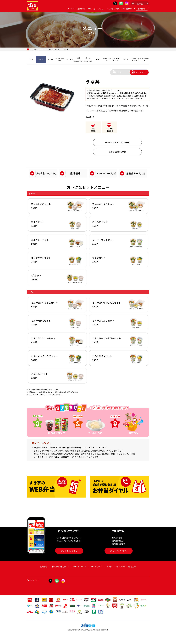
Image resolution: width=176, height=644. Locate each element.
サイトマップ (96, 570)
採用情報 (142, 9)
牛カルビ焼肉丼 (60, 60)
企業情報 (44, 570)
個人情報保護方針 (59, 570)
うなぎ (41, 59)
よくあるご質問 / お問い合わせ (119, 9)
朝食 (79, 59)
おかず (126, 59)
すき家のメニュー (38, 49)
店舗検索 (81, 9)
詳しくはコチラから (69, 554)
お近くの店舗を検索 (117, 152)
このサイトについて (79, 570)
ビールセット (144, 60)
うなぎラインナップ (54, 49)
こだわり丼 (69, 59)
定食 (97, 59)
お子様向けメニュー (116, 60)
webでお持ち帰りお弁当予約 (117, 143)
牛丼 (32, 59)
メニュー (71, 9)
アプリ (101, 9)
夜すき (88, 59)
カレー (50, 59)
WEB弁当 (91, 9)
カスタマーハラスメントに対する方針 (121, 570)
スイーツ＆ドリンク (135, 60)
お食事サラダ (107, 60)
